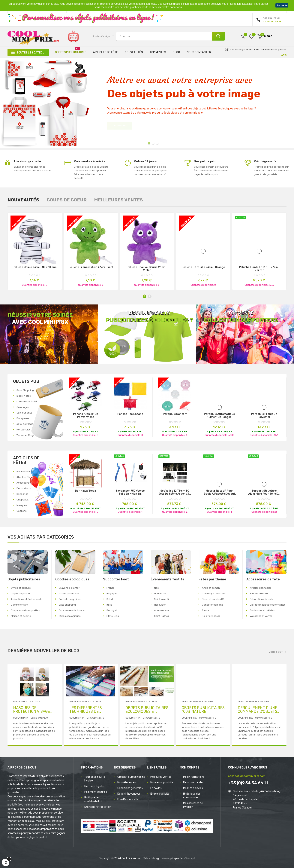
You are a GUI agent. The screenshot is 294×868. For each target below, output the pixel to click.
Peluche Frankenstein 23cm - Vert (91, 267)
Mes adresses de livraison (193, 805)
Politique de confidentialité (93, 799)
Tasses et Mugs (25, 435)
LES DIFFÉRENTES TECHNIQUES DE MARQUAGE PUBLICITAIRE (86, 710)
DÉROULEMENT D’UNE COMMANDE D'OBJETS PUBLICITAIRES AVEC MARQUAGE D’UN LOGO (258, 710)
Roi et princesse (211, 616)
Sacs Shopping (25, 390)
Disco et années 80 (213, 599)
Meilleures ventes (161, 777)
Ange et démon (211, 588)
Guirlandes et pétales (262, 610)
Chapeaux (22, 500)
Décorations (24, 488)
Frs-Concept (188, 858)
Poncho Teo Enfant (130, 414)
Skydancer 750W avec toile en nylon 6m (130, 492)
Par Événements (26, 471)
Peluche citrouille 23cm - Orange (203, 267)
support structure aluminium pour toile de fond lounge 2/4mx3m (264, 492)
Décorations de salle (262, 599)
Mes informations (194, 777)
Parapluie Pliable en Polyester (264, 416)
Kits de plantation (69, 593)
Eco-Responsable (128, 799)
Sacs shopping (67, 605)
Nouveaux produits (162, 782)
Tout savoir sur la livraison (95, 779)
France (111, 588)
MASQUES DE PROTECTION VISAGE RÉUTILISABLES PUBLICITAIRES (31, 710)
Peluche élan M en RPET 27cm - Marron (259, 269)
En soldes (156, 788)
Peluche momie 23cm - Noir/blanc (35, 267)
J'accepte (282, 5)
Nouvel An (160, 593)
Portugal (112, 610)
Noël (157, 588)
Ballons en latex (259, 593)
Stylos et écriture (21, 588)
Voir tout (276, 652)
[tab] (23, 200)
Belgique (112, 593)
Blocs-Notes (24, 396)
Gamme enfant (19, 605)
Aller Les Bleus (25, 477)
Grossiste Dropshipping (131, 777)
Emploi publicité (160, 794)
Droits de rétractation (98, 807)
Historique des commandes (192, 796)
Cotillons (22, 511)
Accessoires (24, 483)
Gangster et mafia (212, 605)
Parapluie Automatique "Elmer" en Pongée (219, 416)
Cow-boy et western (214, 593)
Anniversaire (162, 610)
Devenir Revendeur (129, 794)
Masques (22, 505)
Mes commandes (193, 782)
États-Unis (113, 616)
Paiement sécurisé (96, 792)
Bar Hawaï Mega (85, 491)
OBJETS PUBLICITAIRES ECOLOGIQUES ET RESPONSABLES (147, 710)
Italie (109, 605)
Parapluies (23, 418)
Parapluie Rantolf (175, 414)
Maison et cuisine (21, 616)
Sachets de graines (70, 599)
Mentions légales (94, 786)
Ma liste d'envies (193, 788)
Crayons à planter (69, 588)
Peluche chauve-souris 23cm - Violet (147, 269)
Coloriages (23, 407)
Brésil (110, 599)
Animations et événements (27, 599)
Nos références (127, 782)
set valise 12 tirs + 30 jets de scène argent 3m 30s (175, 492)
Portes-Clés (24, 430)
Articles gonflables (261, 588)
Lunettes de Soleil (27, 401)
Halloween (160, 605)
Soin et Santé (24, 413)
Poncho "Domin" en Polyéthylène (86, 416)
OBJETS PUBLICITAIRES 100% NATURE (203, 710)
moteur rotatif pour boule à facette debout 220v (219, 492)
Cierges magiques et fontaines (268, 605)
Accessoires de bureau (72, 610)
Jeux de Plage (25, 424)
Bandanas (22, 494)
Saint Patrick (162, 616)
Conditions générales (130, 788)
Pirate (205, 610)
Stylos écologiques (70, 616)
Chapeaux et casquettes (25, 610)
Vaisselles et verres (261, 616)
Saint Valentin (162, 599)
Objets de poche (20, 593)
